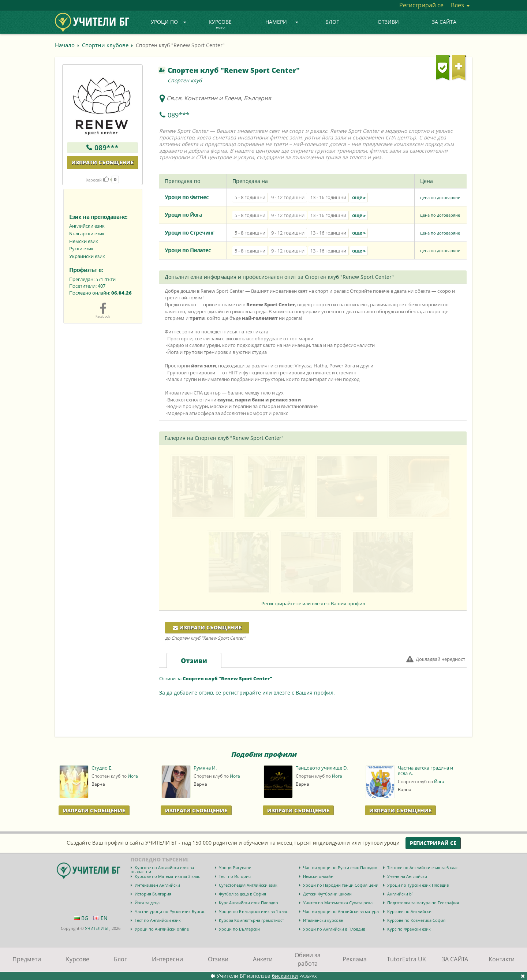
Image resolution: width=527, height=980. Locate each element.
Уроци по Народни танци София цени (341, 885)
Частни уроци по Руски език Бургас (170, 911)
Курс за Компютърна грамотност (251, 920)
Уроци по (169, 22)
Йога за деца (147, 903)
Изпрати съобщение (102, 162)
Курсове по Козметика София (416, 920)
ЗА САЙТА (444, 22)
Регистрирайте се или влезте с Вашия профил (313, 603)
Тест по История (235, 876)
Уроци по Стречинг (189, 233)
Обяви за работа (308, 959)
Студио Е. (102, 768)
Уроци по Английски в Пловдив (334, 929)
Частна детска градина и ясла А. (425, 771)
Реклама (355, 959)
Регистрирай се (421, 5)
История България (153, 894)
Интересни (167, 959)
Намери (282, 22)
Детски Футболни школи (327, 894)
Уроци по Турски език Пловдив (418, 885)
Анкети (263, 959)
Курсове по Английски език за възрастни (162, 869)
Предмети (27, 959)
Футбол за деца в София (242, 894)
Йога (133, 776)
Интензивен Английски (157, 885)
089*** (106, 147)
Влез (460, 5)
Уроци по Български (239, 929)
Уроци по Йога (183, 215)
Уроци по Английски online (162, 929)
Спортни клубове (105, 45)
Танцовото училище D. (322, 768)
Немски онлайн (318, 876)
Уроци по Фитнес (187, 197)
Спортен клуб (185, 80)
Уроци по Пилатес (188, 250)
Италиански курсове (323, 920)
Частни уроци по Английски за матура (341, 911)
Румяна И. (205, 768)
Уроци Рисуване (235, 867)
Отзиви (388, 22)
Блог (332, 22)
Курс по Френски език (409, 929)
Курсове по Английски (409, 911)
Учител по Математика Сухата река (338, 903)
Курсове (220, 25)
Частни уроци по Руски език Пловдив (340, 867)
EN (100, 918)
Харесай (97, 180)
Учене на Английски (407, 876)
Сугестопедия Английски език (248, 885)
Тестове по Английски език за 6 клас (423, 867)
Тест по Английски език (158, 920)
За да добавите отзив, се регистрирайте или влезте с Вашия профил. (247, 693)
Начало (65, 45)
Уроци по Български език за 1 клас (253, 911)
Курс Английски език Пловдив (248, 903)
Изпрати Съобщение (94, 810)
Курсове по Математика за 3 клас (167, 876)
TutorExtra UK (406, 959)
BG (81, 918)
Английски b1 (401, 894)
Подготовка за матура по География (423, 903)
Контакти (502, 959)
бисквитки (285, 976)
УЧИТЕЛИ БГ (97, 928)
